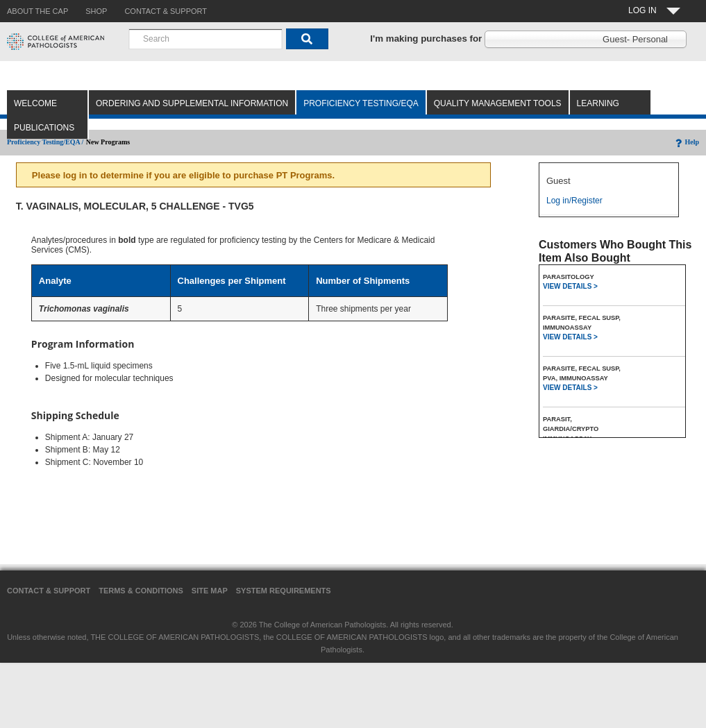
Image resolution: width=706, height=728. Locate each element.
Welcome (35, 103)
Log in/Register (574, 201)
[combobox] (205, 39)
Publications (44, 128)
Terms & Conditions (141, 591)
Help (686, 142)
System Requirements (284, 591)
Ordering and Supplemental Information (192, 103)
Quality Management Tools (498, 103)
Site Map (210, 591)
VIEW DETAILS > (570, 286)
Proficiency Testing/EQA (361, 103)
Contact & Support (49, 591)
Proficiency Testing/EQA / (45, 142)
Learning (598, 103)
